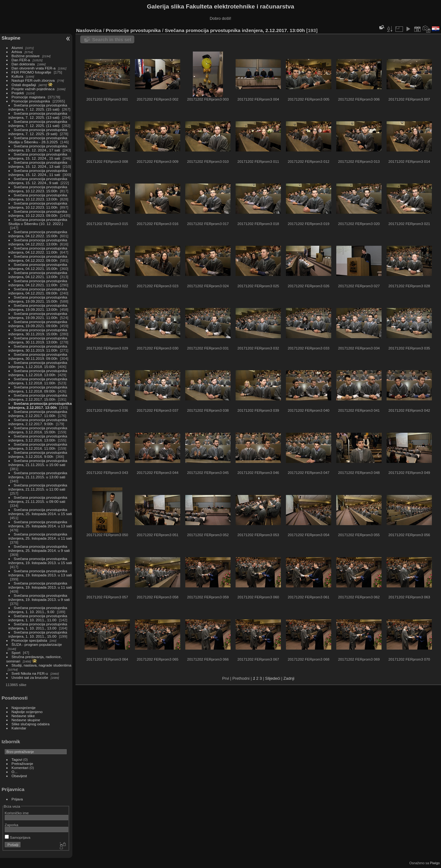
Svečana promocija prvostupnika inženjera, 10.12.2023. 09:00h (38, 213)
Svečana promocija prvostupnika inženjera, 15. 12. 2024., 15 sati (38, 156)
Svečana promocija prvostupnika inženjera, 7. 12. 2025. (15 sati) (38, 107)
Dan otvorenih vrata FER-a (34, 68)
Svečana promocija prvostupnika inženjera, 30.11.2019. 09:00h (38, 356)
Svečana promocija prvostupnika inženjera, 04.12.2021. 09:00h (38, 291)
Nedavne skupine (26, 720)
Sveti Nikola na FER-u (30, 673)
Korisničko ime (17, 813)
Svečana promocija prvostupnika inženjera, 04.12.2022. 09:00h (38, 258)
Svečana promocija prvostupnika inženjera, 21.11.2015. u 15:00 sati (38, 463)
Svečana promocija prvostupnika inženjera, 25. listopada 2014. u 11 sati (40, 536)
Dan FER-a (21, 60)
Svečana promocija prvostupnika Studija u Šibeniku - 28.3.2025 (38, 140)
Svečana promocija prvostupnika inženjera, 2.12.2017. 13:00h (40, 405)
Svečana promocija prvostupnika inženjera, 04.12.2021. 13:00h (38, 275)
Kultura (17, 76)
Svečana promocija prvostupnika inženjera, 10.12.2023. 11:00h (38, 205)
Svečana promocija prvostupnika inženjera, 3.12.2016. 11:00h (38, 446)
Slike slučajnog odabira (31, 724)
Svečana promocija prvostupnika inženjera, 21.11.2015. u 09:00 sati (38, 499)
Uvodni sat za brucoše (30, 677)
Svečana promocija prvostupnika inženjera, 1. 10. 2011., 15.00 (38, 634)
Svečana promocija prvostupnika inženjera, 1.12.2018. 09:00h (38, 389)
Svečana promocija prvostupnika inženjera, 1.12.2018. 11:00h (38, 381)
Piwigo (435, 863)
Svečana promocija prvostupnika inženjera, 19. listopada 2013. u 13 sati (40, 573)
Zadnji (289, 678)
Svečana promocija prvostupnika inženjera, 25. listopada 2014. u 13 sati (40, 524)
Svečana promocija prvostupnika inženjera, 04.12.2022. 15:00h (38, 234)
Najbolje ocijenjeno (27, 712)
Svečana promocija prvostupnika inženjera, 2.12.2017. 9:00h (38, 422)
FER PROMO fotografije (31, 72)
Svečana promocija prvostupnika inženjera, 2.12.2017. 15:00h (38, 397)
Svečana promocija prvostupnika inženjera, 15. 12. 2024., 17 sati (38, 148)
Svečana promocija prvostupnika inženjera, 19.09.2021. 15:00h (38, 299)
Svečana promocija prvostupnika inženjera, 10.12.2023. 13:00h (38, 197)
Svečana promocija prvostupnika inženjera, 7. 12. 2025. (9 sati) (38, 132)
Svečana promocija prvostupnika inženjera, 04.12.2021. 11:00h (38, 283)
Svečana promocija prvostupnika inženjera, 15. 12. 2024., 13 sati (38, 164)
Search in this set (112, 39)
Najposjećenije (24, 708)
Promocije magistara (28, 97)
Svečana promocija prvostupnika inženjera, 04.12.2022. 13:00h (38, 242)
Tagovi (17, 759)
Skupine (11, 38)
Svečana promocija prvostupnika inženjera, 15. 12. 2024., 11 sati (38, 173)
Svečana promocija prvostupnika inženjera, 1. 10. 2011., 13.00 (38, 626)
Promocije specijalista (29, 640)
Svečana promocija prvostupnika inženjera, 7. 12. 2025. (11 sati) (38, 124)
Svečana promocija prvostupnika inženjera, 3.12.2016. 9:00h (38, 454)
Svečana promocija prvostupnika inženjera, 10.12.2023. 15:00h (38, 189)
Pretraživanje (22, 764)
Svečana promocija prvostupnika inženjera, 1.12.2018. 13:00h (38, 373)
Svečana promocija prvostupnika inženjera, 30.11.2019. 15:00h (38, 332)
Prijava (17, 799)
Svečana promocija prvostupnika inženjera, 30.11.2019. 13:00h (38, 340)
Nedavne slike (23, 716)
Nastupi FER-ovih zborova (33, 80)
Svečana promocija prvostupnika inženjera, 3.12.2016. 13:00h (38, 438)
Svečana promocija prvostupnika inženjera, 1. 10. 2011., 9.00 (38, 610)
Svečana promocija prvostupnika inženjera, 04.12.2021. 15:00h (38, 266)
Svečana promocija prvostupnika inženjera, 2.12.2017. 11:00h (38, 414)
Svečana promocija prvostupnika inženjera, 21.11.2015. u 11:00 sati (38, 487)
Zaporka (11, 825)
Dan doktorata (23, 64)
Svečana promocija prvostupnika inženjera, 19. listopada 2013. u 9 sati (39, 597)
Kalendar (19, 728)
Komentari (20, 768)
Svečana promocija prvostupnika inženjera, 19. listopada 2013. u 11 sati (40, 585)
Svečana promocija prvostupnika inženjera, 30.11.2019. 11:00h (38, 348)
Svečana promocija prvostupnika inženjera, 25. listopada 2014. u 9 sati (39, 548)
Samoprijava (18, 837)
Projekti (18, 93)
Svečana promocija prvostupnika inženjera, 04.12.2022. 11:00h (38, 250)
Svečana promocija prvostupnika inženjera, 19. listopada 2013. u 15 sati (40, 561)
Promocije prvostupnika (31, 101)
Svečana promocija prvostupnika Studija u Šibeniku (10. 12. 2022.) (38, 222)
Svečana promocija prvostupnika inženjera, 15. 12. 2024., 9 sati (38, 181)
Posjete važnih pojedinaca (33, 89)
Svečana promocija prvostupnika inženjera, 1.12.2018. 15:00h (38, 365)
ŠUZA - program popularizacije (37, 644)
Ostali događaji (24, 85)
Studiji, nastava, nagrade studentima (42, 665)
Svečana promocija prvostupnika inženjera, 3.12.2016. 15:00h (38, 430)
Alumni (17, 48)
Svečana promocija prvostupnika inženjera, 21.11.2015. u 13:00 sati (38, 475)
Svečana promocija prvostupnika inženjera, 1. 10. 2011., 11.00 (38, 618)
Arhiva (17, 52)
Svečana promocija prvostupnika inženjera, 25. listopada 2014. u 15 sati (40, 512)
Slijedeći (273, 678)
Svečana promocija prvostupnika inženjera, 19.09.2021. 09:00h (38, 324)
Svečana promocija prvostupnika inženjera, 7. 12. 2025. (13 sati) (38, 115)
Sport (16, 653)
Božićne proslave (26, 56)
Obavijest (19, 776)
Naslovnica (89, 30)
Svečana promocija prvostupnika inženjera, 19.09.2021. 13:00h (38, 307)
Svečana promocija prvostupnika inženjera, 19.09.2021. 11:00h (38, 316)
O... (15, 772)
